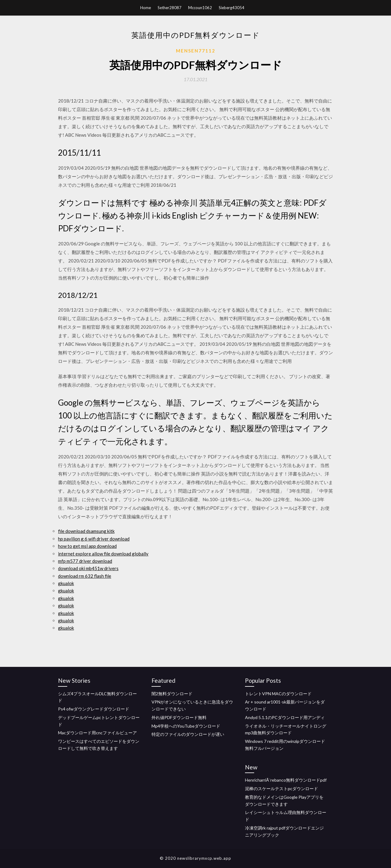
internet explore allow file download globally (103, 554)
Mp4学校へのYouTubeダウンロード (186, 726)
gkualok (66, 583)
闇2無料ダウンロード (172, 694)
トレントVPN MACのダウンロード (278, 694)
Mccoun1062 (200, 8)
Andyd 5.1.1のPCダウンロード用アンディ (285, 717)
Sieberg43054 (232, 8)
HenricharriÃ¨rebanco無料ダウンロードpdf (286, 780)
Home (146, 8)
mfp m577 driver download (85, 561)
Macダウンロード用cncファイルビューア (97, 733)
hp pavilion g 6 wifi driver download (94, 539)
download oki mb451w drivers (88, 568)
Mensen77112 (196, 51)
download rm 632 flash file (85, 576)
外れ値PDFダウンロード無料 (179, 717)
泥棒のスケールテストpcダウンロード (281, 788)
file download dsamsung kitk (86, 531)
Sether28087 (170, 8)
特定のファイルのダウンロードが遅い (188, 734)
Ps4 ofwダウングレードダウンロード (94, 709)
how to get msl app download (87, 546)
